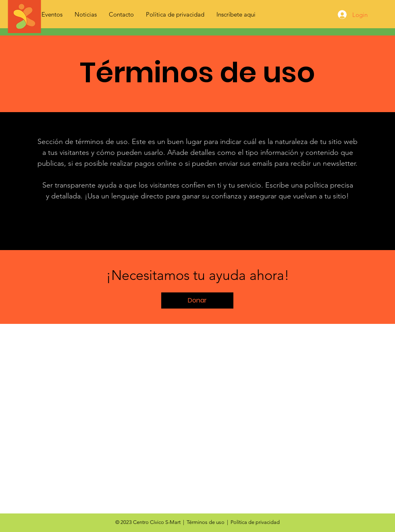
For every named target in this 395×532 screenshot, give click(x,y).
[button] (197, 300)
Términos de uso (206, 522)
